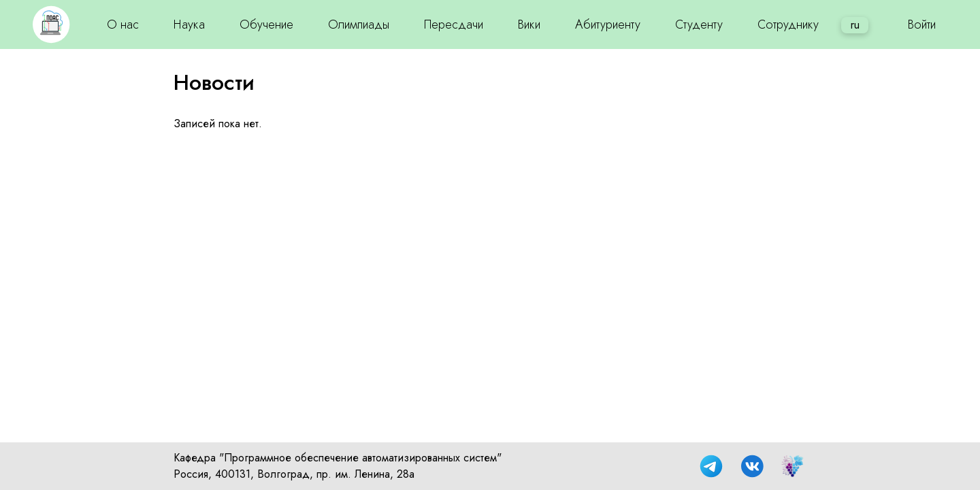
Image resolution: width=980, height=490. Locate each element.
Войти (922, 24)
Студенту (699, 24)
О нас (123, 24)
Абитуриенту (608, 24)
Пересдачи (454, 24)
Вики (529, 24)
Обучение (266, 24)
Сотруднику (788, 24)
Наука (189, 24)
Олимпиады (359, 24)
